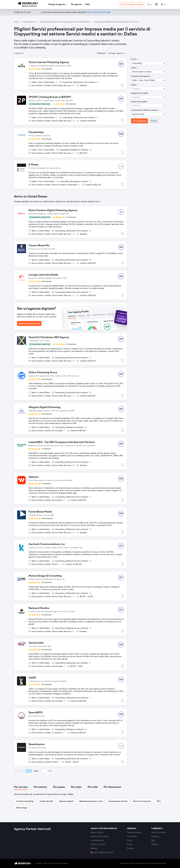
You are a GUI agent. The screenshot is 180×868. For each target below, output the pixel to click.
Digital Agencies (29, 22)
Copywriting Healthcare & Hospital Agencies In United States (65, 22)
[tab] (21, 787)
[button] (150, 5)
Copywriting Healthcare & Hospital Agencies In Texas (116, 22)
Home (16, 22)
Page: (36, 771)
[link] (76, 5)
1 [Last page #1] (51, 771)
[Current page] (43, 771)
